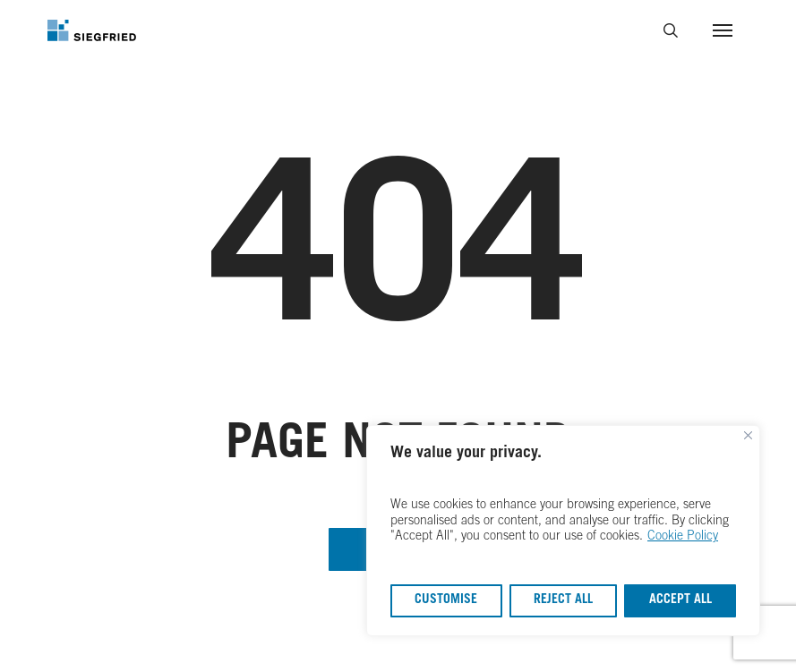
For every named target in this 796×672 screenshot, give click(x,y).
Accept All (680, 600)
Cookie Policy (683, 537)
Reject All (563, 600)
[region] (563, 531)
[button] (723, 30)
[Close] (748, 437)
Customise (446, 600)
